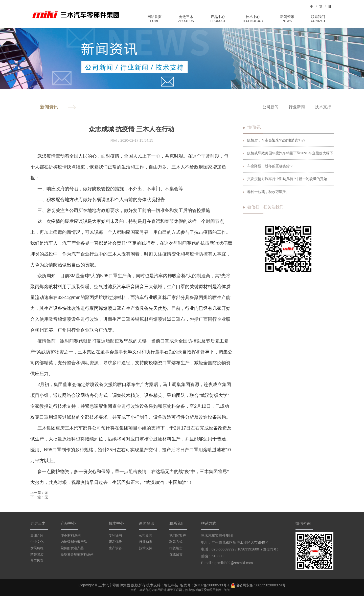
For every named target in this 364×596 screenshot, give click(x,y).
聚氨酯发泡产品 (72, 548)
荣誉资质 (37, 554)
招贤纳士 (176, 548)
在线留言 (176, 554)
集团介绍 (37, 535)
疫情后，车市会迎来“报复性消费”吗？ (274, 140)
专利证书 (115, 535)
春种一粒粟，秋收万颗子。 (266, 192)
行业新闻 (297, 107)
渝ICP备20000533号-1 (212, 585)
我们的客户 (178, 535)
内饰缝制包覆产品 (74, 542)
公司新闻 (270, 107)
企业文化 (37, 542)
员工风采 (37, 561)
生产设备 (115, 548)
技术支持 (323, 107)
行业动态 (146, 542)
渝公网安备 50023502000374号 (258, 585)
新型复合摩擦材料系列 (77, 554)
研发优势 (115, 542)
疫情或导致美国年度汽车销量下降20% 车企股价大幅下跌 (288, 155)
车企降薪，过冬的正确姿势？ (268, 166)
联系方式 (176, 542)
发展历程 (37, 548)
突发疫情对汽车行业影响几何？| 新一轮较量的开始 (285, 179)
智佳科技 (171, 585)
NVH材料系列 (71, 535)
